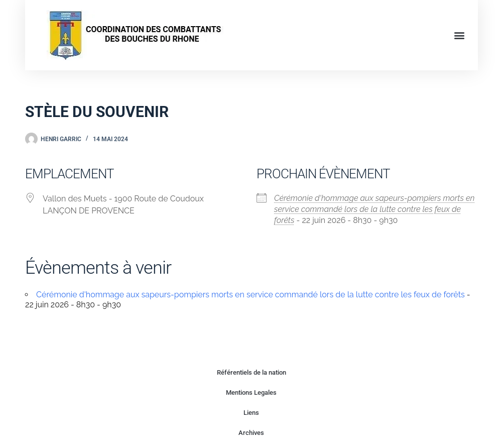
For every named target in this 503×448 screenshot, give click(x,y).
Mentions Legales (251, 393)
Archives (251, 433)
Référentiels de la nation (252, 372)
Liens (251, 413)
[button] (460, 35)
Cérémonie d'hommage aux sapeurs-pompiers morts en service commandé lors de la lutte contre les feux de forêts (374, 209)
